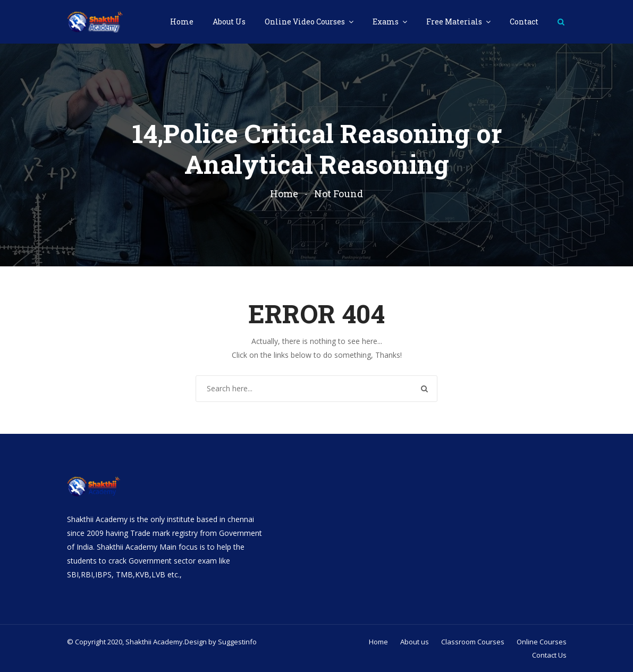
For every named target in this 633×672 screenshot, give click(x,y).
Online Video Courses (306, 22)
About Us (229, 22)
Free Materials (455, 22)
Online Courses (542, 642)
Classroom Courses (473, 642)
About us (415, 642)
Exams (386, 22)
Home (182, 22)
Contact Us (549, 655)
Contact (524, 22)
